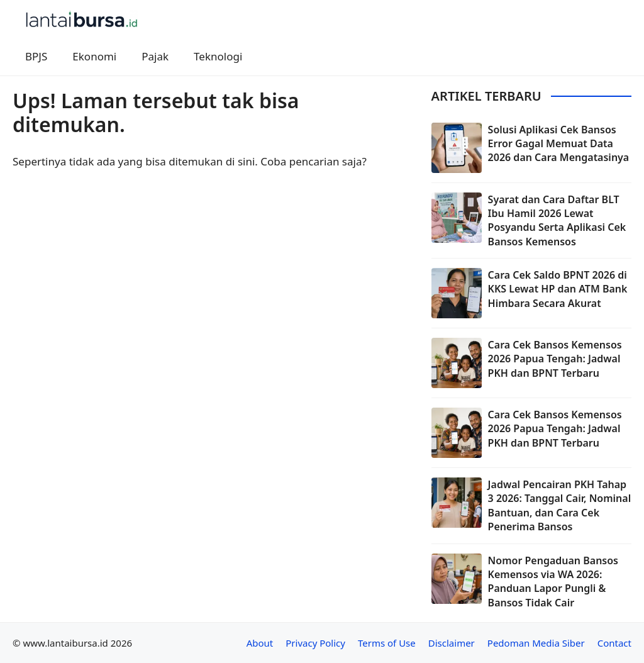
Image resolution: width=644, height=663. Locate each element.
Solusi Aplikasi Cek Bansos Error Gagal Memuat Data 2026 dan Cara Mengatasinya (559, 144)
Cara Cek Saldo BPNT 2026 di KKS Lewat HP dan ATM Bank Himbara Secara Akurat (558, 289)
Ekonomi (94, 56)
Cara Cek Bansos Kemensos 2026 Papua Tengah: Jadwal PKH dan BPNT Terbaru (555, 359)
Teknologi (218, 56)
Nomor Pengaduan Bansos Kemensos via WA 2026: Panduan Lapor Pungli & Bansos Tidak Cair (553, 582)
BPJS (36, 56)
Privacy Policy (315, 643)
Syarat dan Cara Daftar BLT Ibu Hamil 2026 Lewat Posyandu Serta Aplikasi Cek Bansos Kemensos (557, 220)
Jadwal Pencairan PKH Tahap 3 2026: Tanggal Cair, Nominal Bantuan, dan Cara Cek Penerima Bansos (560, 505)
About (260, 643)
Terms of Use (387, 643)
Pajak (155, 56)
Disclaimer (452, 643)
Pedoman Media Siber (536, 643)
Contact (614, 643)
